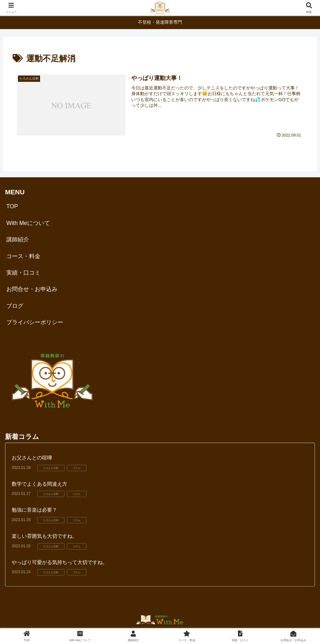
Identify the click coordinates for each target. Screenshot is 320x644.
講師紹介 (18, 240)
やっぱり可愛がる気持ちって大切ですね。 (60, 562)
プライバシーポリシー (35, 322)
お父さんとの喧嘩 (32, 458)
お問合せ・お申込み (32, 289)
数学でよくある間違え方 (39, 484)
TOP (12, 207)
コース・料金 (23, 256)
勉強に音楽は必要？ (34, 510)
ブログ (15, 306)
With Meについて (28, 223)
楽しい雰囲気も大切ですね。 (44, 536)
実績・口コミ (23, 273)
